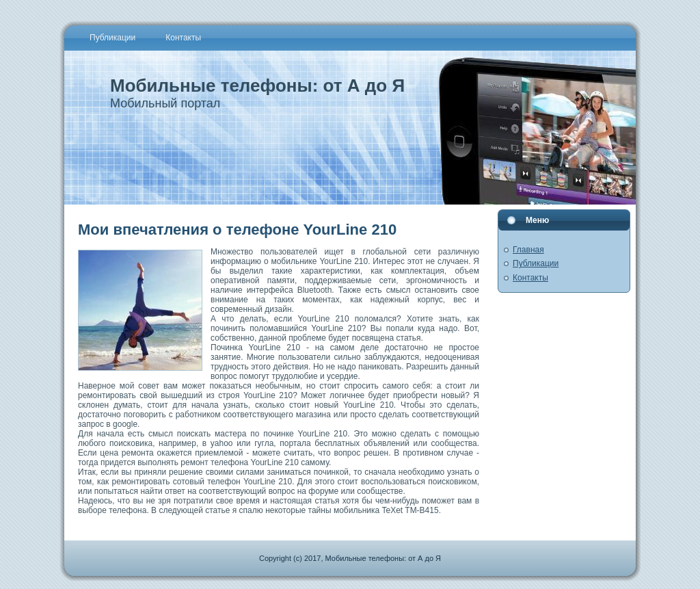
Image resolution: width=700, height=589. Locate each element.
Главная (528, 250)
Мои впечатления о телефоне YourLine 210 (237, 230)
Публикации (536, 263)
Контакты (530, 278)
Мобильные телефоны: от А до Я (257, 86)
